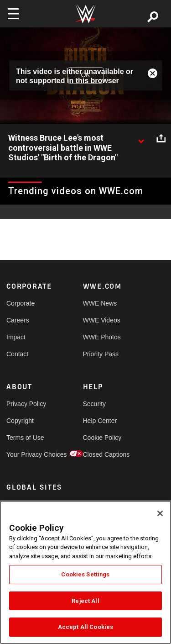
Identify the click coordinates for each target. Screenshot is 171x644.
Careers (18, 320)
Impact (16, 337)
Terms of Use (25, 438)
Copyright (20, 421)
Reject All (85, 601)
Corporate (21, 303)
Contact (17, 354)
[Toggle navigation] (13, 14)
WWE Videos (102, 320)
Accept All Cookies (85, 627)
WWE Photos (102, 337)
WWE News (100, 303)
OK (85, 75)
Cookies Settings (85, 574)
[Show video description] (141, 138)
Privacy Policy (26, 404)
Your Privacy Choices (26, 454)
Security (95, 404)
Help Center (100, 421)
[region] (85, 572)
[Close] (160, 513)
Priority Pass (101, 354)
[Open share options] (161, 138)
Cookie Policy (102, 438)
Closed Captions (102, 454)
